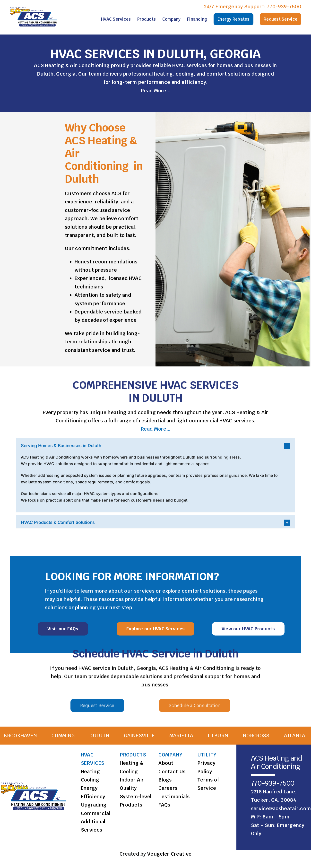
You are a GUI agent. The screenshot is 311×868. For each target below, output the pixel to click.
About (166, 763)
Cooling (90, 780)
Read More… (155, 91)
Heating (90, 772)
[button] (155, 448)
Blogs (165, 780)
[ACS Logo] (34, 7)
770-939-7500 (284, 7)
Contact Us (172, 772)
